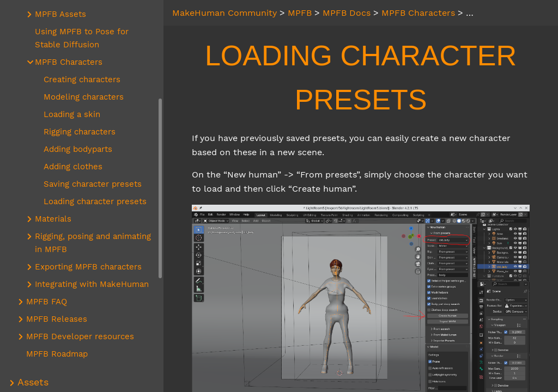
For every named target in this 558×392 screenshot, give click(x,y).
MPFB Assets (60, 14)
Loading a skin (72, 114)
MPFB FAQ (47, 302)
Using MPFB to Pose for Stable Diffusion (82, 38)
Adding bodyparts (78, 149)
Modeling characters (84, 97)
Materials (53, 219)
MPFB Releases (57, 319)
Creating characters (82, 79)
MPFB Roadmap (57, 354)
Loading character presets (95, 201)
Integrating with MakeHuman (92, 284)
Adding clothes (73, 167)
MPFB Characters (69, 62)
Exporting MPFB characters (88, 267)
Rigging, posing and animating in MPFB (93, 243)
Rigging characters (80, 132)
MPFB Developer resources (80, 336)
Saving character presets (93, 184)
